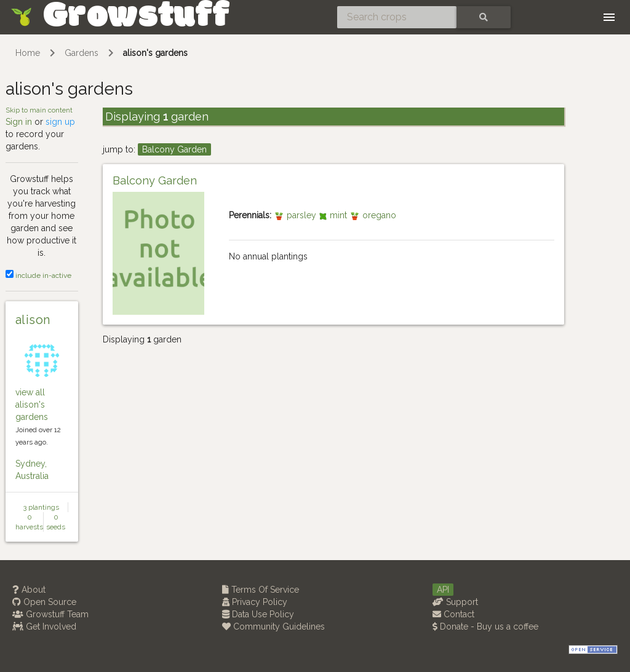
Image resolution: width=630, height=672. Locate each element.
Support (455, 602)
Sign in (19, 122)
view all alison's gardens (32, 405)
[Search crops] (397, 17)
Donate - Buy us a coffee (485, 627)
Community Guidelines (273, 627)
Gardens (82, 53)
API (443, 590)
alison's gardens (155, 53)
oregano (373, 215)
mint (334, 215)
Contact (453, 614)
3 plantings (41, 507)
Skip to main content (39, 110)
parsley (296, 215)
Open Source (44, 602)
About (29, 590)
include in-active (38, 275)
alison (33, 320)
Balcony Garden (174, 149)
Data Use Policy (258, 614)
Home (28, 53)
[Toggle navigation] (609, 17)
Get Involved (44, 627)
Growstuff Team (50, 614)
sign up (60, 122)
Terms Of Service (261, 590)
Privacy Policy (255, 602)
